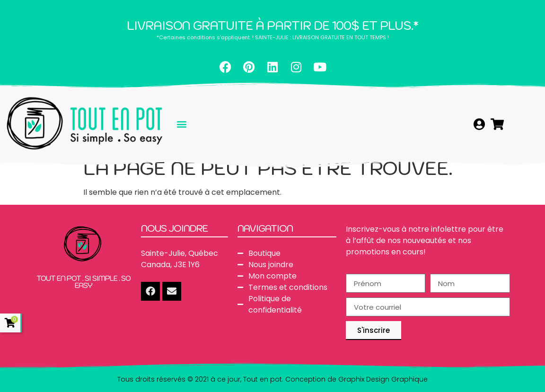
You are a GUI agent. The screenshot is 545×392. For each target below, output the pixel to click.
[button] (181, 124)
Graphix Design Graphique (383, 379)
